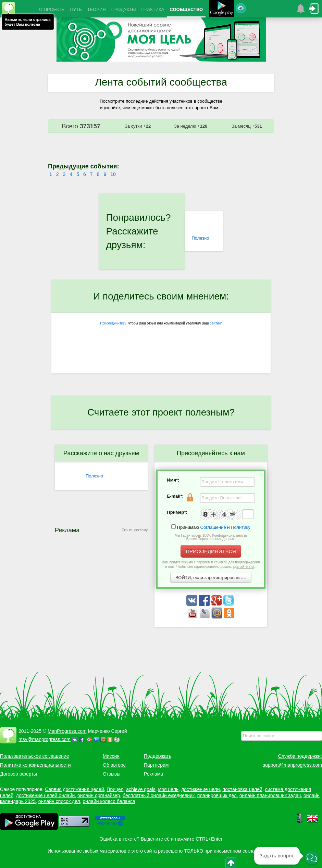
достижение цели (201, 789)
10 (113, 174)
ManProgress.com (67, 731)
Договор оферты (18, 774)
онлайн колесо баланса (109, 801)
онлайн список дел (59, 801)
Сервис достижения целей (74, 789)
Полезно (200, 238)
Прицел (115, 789)
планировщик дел (217, 795)
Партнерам (156, 765)
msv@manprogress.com (45, 739)
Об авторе (114, 765)
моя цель (169, 789)
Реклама (153, 774)
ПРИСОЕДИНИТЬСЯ (211, 551)
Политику (241, 527)
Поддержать (158, 756)
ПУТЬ (76, 9)
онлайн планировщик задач (270, 795)
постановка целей (242, 789)
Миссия (111, 756)
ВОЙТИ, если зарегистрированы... (211, 578)
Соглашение (213, 527)
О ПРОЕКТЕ (52, 9)
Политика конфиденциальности (35, 765)
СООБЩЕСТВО (186, 9)
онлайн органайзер (99, 795)
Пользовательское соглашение (35, 756)
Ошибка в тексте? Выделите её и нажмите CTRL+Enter (161, 839)
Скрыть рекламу (135, 530)
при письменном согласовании (239, 851)
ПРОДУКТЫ (124, 9)
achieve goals (141, 789)
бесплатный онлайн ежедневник (159, 795)
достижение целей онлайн (45, 795)
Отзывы (112, 774)
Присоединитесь (113, 323)
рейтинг (216, 323)
